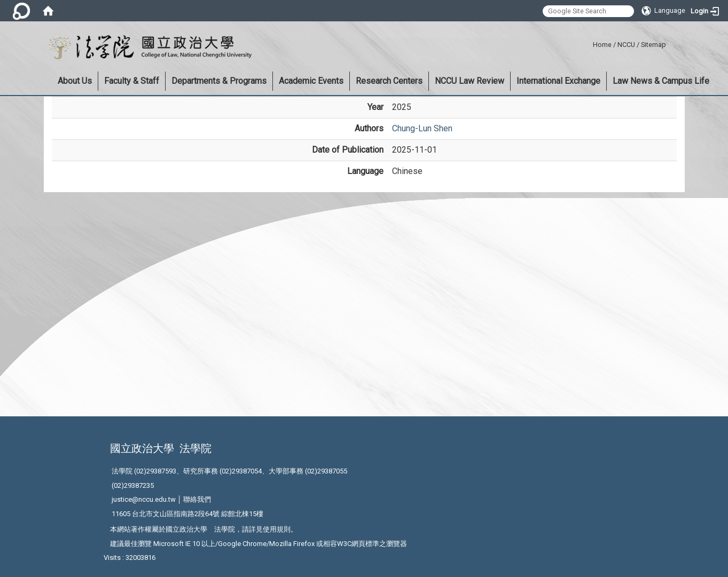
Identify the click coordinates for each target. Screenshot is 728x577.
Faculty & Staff (132, 81)
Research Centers (389, 81)
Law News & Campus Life (661, 81)
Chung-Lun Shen (422, 128)
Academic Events (311, 81)
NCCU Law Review (469, 81)
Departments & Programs (219, 81)
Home (602, 45)
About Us (75, 81)
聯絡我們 (197, 499)
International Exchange (558, 81)
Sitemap (653, 45)
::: (589, 43)
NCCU (626, 45)
